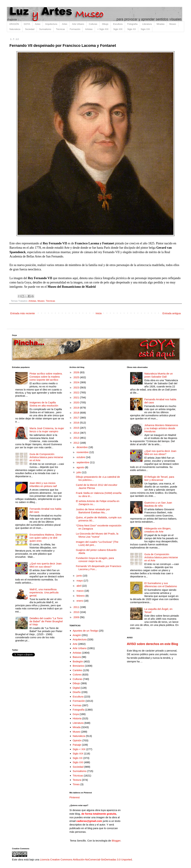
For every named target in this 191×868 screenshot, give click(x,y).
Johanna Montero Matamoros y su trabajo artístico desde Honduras (161, 428)
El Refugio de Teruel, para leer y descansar (159, 478)
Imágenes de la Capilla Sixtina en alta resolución (44, 404)
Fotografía (132, 24)
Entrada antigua (172, 313)
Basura (77, 657)
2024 (77, 382)
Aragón (77, 635)
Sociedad (30, 29)
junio (80, 576)
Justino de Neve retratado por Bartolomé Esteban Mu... (93, 511)
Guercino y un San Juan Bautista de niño (158, 504)
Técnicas (60, 29)
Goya (76, 714)
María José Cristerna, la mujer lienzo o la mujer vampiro (47, 430)
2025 (77, 377)
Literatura (147, 24)
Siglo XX (132, 29)
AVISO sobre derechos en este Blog (152, 644)
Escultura (118, 24)
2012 (77, 443)
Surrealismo (45, 29)
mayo (80, 581)
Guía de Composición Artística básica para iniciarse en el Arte (46, 457)
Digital (76, 688)
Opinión (77, 740)
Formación (75, 29)
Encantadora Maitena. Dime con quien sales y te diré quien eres (46, 538)
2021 (77, 397)
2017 (77, 418)
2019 (77, 408)
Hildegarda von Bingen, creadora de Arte (158, 530)
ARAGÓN (14, 24)
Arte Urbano (78, 24)
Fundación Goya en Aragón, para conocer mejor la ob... (95, 560)
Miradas (161, 24)
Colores (77, 674)
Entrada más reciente (23, 313)
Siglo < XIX (79, 749)
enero (80, 601)
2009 (77, 617)
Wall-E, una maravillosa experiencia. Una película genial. (44, 592)
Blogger (116, 841)
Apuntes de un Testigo (85, 631)
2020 (77, 402)
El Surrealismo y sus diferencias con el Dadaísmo (161, 585)
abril (79, 586)
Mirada (77, 727)
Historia (77, 718)
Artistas (89, 29)
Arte (75, 644)
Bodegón (78, 661)
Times (76, 784)
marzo (80, 591)
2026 (77, 372)
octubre (81, 457)
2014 (77, 433)
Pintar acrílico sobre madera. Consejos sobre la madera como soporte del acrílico (46, 377)
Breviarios (78, 666)
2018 (77, 413)
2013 (77, 438)
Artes (65, 24)
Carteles (78, 670)
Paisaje (77, 745)
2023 (77, 387)
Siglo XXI (145, 29)
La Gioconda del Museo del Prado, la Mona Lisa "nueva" (97, 535)
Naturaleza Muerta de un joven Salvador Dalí (159, 375)
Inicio (99, 313)
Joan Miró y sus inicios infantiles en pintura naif (43, 485)
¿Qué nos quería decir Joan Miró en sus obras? (46, 565)
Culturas (93, 24)
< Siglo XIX (103, 29)
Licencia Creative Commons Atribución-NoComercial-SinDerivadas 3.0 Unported (86, 859)
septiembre (83, 462)
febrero (81, 596)
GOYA (27, 24)
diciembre (82, 447)
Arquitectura (51, 24)
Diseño (77, 692)
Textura (77, 780)
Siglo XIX (118, 29)
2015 (77, 428)
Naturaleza (15, 29)
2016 (77, 423)
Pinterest (75, 797)
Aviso (38, 24)
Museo (173, 24)
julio (79, 472)
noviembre (83, 452)
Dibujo (105, 24)
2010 (77, 612)
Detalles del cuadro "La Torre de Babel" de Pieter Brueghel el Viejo (46, 621)
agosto (81, 467)
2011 (77, 607)
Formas (77, 705)
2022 (77, 392)
